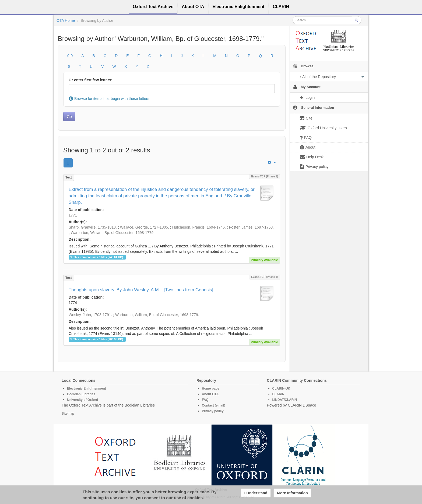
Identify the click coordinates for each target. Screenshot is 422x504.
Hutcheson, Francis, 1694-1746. (199, 227)
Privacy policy (213, 411)
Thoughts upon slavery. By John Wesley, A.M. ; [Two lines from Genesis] (141, 290)
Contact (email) (214, 405)
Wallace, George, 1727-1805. (145, 227)
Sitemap (68, 414)
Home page (211, 388)
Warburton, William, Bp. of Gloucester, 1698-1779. (113, 233)
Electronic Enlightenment (87, 388)
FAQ (205, 400)
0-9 (70, 56)
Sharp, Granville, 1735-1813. (93, 227)
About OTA (210, 394)
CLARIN (278, 394)
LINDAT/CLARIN (285, 400)
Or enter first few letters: (91, 80)
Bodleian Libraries (81, 394)
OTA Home (66, 20)
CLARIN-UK (281, 388)
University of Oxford (82, 400)
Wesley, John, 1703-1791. (90, 315)
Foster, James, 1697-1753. (252, 227)
